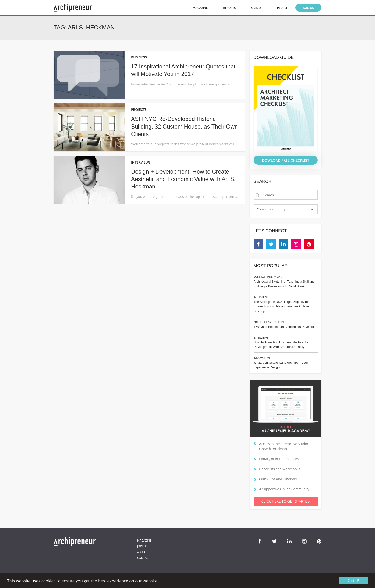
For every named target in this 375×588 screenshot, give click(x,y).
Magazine (200, 8)
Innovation (262, 358)
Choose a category (271, 209)
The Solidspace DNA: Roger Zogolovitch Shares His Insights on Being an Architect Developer (282, 306)
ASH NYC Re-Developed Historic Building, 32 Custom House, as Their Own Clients (184, 126)
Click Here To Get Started (286, 501)
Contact (143, 558)
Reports (229, 8)
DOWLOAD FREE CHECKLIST (286, 160)
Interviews (274, 277)
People (282, 8)
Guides (256, 8)
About (142, 552)
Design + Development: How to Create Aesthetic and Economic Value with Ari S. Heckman (183, 179)
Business (260, 277)
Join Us (308, 8)
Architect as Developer (270, 322)
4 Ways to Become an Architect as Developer (285, 327)
